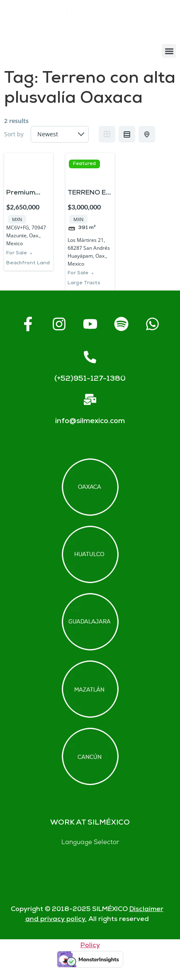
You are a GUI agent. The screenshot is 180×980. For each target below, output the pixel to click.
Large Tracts (84, 283)
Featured (84, 164)
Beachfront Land (28, 263)
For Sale (17, 253)
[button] (169, 51)
